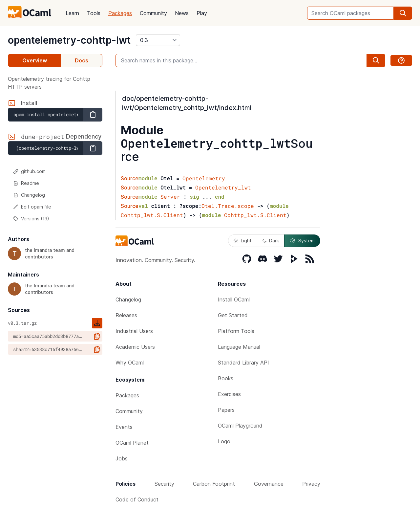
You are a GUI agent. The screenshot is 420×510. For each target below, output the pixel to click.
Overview (35, 60)
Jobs (122, 458)
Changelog (29, 195)
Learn (72, 13)
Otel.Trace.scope (228, 206)
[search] (403, 13)
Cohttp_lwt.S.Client (152, 215)
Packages (120, 13)
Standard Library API (243, 363)
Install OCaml (234, 299)
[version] (158, 40)
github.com (29, 171)
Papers (226, 410)
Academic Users (135, 347)
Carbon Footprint (214, 484)
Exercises (229, 394)
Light (243, 241)
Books (226, 378)
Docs (82, 60)
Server (170, 197)
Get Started (233, 315)
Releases (126, 315)
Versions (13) (31, 219)
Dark (271, 241)
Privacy (311, 484)
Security (164, 484)
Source (130, 178)
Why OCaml (130, 363)
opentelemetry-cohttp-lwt (69, 40)
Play (202, 13)
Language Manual (239, 347)
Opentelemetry (204, 178)
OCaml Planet (132, 443)
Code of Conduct (137, 499)
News (182, 13)
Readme (26, 183)
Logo (224, 441)
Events (124, 427)
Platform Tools (236, 331)
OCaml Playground (240, 426)
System (302, 241)
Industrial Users (134, 331)
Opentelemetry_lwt (223, 187)
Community (153, 13)
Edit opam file (32, 207)
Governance (269, 484)
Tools (94, 13)
